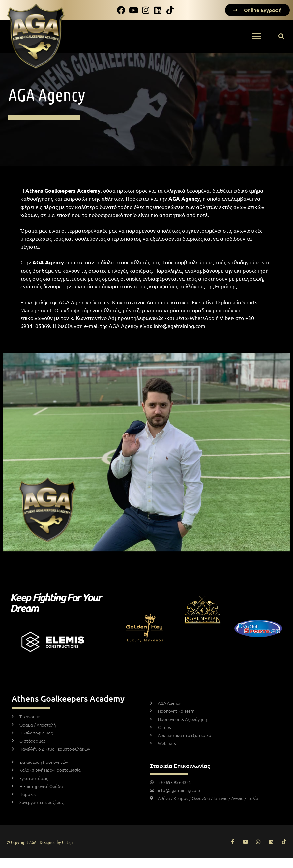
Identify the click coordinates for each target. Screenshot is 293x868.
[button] (256, 36)
